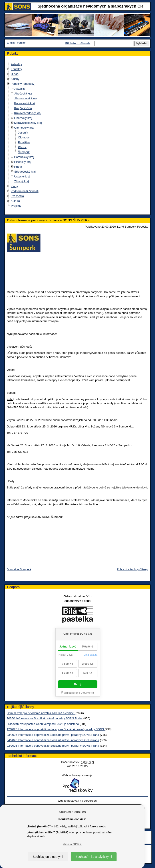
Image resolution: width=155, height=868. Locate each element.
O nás (15, 74)
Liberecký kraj (23, 118)
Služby (15, 79)
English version (17, 43)
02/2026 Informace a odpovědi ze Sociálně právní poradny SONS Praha (53, 746)
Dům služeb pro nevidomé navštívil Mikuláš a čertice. (41, 713)
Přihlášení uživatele (78, 43)
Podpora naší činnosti (25, 191)
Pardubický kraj (24, 157)
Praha (18, 167)
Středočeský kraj (25, 172)
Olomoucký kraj (24, 128)
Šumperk (24, 152)
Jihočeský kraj (23, 93)
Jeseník (23, 133)
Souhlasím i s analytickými (94, 857)
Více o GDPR (72, 844)
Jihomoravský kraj (26, 98)
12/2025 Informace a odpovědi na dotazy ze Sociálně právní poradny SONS (56, 729)
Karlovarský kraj (24, 103)
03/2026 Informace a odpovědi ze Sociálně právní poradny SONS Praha (53, 735)
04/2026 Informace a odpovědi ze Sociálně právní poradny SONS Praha (53, 740)
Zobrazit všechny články (132, 569)
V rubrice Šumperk (19, 569)
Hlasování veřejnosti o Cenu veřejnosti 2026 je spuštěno (43, 724)
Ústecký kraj (22, 176)
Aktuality (16, 64)
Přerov (22, 147)
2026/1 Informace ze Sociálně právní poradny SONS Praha (45, 718)
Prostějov (24, 142)
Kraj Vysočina (23, 108)
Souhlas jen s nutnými (48, 857)
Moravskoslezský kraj (28, 123)
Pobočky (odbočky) (23, 84)
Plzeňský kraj (23, 162)
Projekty (16, 206)
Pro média (17, 196)
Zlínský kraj (22, 181)
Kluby (14, 186)
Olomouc (24, 137)
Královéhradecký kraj (28, 113)
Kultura (15, 201)
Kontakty (16, 69)
